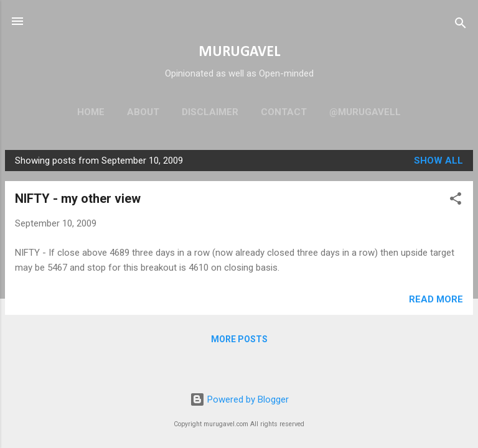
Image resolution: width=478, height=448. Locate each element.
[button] (456, 201)
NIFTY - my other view (78, 198)
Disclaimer (210, 112)
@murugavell (365, 112)
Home (91, 112)
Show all (438, 161)
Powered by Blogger (239, 399)
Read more (436, 299)
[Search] (461, 25)
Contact (284, 112)
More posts (239, 339)
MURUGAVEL (239, 52)
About (143, 112)
